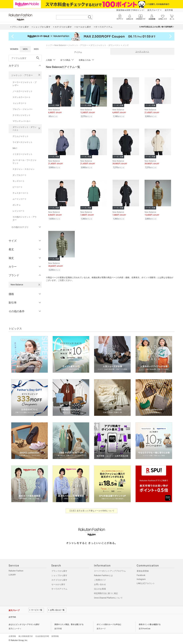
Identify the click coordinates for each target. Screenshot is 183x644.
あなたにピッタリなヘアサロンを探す (24, 624)
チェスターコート (21, 193)
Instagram (141, 579)
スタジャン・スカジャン (24, 169)
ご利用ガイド (100, 580)
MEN (25, 49)
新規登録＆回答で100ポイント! (130, 10)
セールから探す (58, 584)
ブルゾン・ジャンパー (23, 109)
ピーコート (18, 187)
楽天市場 (169, 10)
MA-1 (15, 148)
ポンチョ (17, 205)
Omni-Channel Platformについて (108, 598)
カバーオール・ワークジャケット (25, 162)
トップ (49, 45)
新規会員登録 (143, 571)
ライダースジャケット (23, 142)
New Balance (60, 45)
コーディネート (142, 52)
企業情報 (12, 636)
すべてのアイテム (59, 589)
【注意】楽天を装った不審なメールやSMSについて (92, 511)
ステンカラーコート (22, 97)
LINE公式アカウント (146, 583)
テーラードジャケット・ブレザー (25, 84)
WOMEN (14, 49)
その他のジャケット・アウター (25, 218)
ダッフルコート (20, 175)
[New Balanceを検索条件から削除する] (39, 285)
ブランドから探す (59, 571)
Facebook (141, 575)
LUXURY (12, 575)
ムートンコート (20, 199)
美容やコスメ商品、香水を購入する (69, 624)
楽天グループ (153, 10)
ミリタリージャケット (23, 154)
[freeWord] (25, 58)
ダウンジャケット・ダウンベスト (25, 129)
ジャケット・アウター (22, 75)
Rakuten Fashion (16, 571)
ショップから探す (59, 575)
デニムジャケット (21, 136)
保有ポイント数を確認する (150, 624)
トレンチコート (20, 103)
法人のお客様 (100, 589)
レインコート (19, 211)
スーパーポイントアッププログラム (110, 571)
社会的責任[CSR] (42, 636)
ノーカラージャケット (23, 91)
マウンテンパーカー (22, 121)
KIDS (36, 49)
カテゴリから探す (59, 580)
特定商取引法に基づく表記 (106, 593)
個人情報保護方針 (26, 636)
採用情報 (55, 636)
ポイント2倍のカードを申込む (109, 624)
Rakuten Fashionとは (103, 575)
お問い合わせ (100, 584)
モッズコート (19, 181)
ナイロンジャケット (22, 115)
